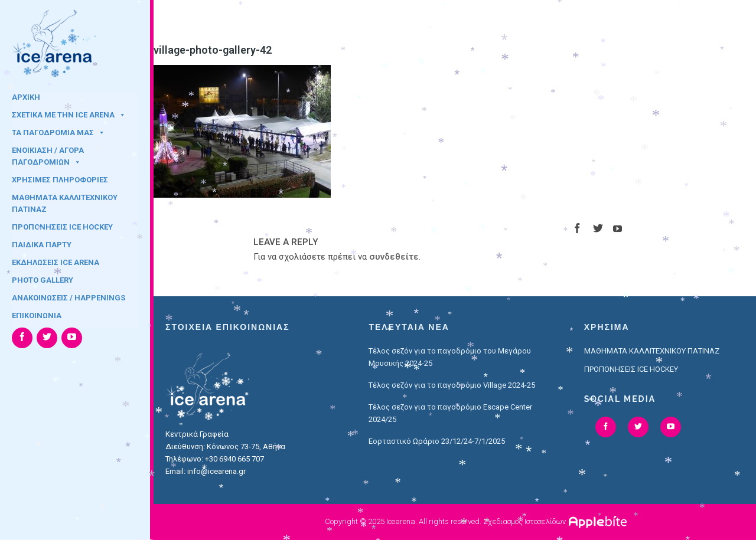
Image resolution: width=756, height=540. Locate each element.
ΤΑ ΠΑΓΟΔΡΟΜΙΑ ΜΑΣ (58, 132)
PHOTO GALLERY (43, 280)
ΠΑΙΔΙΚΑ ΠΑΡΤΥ (42, 245)
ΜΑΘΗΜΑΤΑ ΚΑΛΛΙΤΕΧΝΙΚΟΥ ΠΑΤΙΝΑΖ (65, 201)
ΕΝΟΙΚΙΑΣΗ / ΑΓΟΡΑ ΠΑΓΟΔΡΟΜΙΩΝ (48, 154)
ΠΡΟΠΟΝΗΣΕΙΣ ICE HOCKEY (62, 227)
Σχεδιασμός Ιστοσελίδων (524, 521)
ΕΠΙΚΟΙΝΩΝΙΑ (37, 315)
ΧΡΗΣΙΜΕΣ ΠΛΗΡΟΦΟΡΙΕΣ (60, 180)
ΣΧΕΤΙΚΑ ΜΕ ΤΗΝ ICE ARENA (69, 115)
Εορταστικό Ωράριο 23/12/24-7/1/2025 (437, 441)
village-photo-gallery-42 (213, 50)
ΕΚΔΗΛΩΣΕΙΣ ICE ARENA (56, 262)
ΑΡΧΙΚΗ (26, 97)
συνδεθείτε (394, 257)
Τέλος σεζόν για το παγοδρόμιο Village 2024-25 (452, 385)
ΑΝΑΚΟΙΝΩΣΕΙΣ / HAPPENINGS (69, 298)
